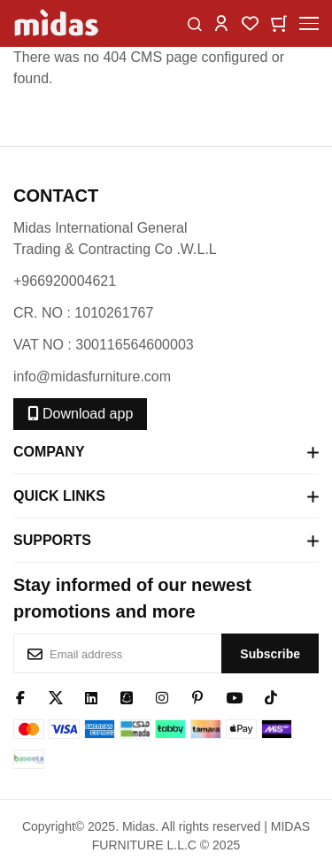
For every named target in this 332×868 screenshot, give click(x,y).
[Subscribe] (270, 653)
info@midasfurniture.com (92, 376)
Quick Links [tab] (166, 496)
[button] (221, 23)
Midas (139, 826)
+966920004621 (65, 281)
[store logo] (58, 23)
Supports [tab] (166, 541)
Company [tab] (166, 452)
